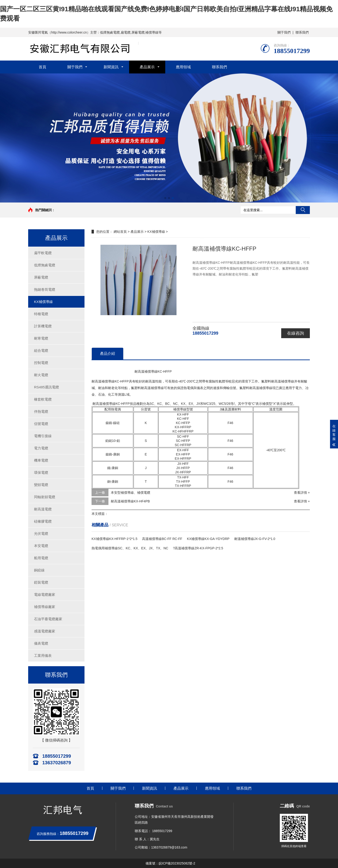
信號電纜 (41, 424)
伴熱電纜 (41, 411)
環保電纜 (41, 472)
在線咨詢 (296, 333)
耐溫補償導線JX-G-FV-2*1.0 (255, 539)
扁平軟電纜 (43, 253)
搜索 (303, 210)
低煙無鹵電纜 (45, 265)
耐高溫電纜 (43, 509)
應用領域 (183, 67)
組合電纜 (41, 350)
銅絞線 (39, 570)
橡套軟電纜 (43, 399)
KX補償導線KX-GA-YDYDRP (208, 539)
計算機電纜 (43, 326)
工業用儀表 (43, 656)
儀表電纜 (41, 643)
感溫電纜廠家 (45, 631)
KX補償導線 (43, 302)
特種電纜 (41, 314)
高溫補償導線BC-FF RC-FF (162, 539)
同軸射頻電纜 (45, 497)
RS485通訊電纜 (46, 387)
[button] (165, 198)
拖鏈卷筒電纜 (45, 289)
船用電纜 (41, 558)
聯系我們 (302, 32)
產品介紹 (108, 354)
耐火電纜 (41, 375)
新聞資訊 (111, 67)
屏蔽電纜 (41, 277)
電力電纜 (41, 448)
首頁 (42, 67)
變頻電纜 (41, 485)
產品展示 (147, 67)
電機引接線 (43, 436)
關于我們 (284, 32)
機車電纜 (41, 460)
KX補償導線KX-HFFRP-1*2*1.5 (114, 539)
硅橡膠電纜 (43, 521)
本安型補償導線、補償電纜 (131, 493)
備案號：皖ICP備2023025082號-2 (170, 863)
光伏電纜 (41, 533)
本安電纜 (41, 546)
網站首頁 (120, 232)
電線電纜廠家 (45, 595)
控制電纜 (41, 363)
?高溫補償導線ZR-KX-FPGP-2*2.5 (198, 548)
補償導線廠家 (45, 607)
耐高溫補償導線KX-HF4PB (130, 501)
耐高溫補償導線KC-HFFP (132, 371)
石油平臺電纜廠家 (48, 619)
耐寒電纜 (41, 338)
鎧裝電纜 (41, 582)
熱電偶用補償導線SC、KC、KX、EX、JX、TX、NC (130, 548)
